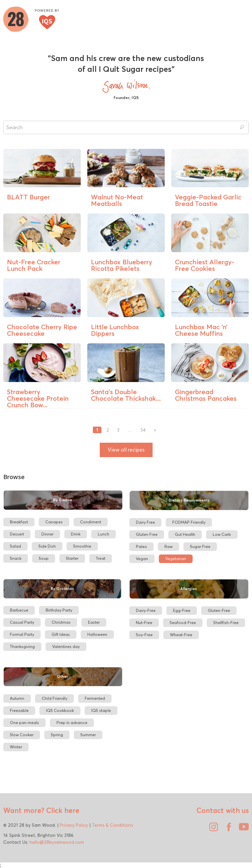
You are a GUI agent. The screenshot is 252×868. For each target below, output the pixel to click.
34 (143, 430)
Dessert (17, 534)
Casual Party (22, 622)
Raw (168, 546)
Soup (44, 558)
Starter (72, 558)
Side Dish (47, 546)
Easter (94, 622)
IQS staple (101, 710)
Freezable (19, 710)
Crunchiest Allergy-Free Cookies (205, 265)
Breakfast (19, 522)
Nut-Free (144, 623)
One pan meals (24, 723)
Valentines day (66, 646)
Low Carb (222, 534)
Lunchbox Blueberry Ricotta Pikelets (122, 265)
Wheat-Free (181, 635)
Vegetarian (176, 559)
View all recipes (126, 450)
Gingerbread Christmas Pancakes (206, 395)
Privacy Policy (74, 825)
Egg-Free (182, 610)
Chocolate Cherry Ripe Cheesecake (42, 330)
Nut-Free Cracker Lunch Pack (34, 265)
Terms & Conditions (112, 825)
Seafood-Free (183, 623)
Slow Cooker (22, 735)
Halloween (97, 634)
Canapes (54, 522)
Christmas (61, 622)
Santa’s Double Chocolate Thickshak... (126, 395)
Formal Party (22, 634)
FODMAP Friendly (189, 522)
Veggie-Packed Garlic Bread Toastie (208, 200)
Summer (88, 735)
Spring (57, 735)
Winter (16, 747)
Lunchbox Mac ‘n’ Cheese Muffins (201, 330)
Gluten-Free (219, 610)
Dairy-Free (146, 610)
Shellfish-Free (226, 623)
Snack (16, 558)
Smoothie (82, 546)
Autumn (17, 698)
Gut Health (185, 534)
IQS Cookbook (60, 710)
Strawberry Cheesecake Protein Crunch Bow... (38, 398)
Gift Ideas (61, 634)
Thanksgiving (22, 646)
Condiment (91, 522)
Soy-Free (144, 635)
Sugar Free (200, 546)
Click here (62, 810)
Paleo (141, 546)
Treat (101, 558)
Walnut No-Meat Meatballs (117, 200)
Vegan (142, 559)
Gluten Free (147, 534)
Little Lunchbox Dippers (115, 330)
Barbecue (19, 610)
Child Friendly (54, 698)
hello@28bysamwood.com (57, 842)
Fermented (95, 698)
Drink (76, 534)
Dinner (47, 534)
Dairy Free (145, 522)
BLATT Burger (28, 197)
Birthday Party (59, 610)
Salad (15, 546)
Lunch (104, 534)
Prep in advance (72, 723)
